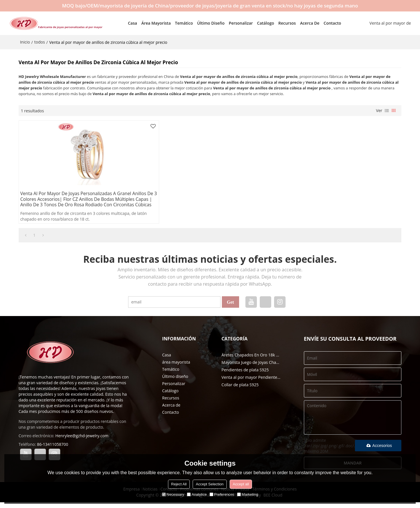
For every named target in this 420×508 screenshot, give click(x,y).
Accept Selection (210, 484)
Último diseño (203, 23)
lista (387, 110)
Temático (176, 23)
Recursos (280, 23)
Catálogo (258, 23)
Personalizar (233, 23)
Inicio (25, 41)
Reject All (179, 484)
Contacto (325, 23)
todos (40, 41)
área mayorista (149, 23)
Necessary (173, 494)
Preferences (222, 494)
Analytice (197, 494)
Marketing (248, 494)
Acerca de (302, 23)
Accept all (241, 484)
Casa (125, 23)
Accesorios (378, 451)
